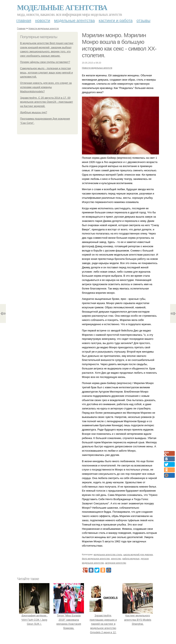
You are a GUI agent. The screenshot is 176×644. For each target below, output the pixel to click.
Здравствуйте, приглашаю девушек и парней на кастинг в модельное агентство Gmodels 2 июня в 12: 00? (103, 624)
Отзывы (143, 20)
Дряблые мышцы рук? (34, 112)
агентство (116, 559)
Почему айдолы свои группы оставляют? (45, 62)
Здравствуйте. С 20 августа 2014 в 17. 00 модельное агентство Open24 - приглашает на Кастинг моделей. (47, 102)
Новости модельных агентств (43, 28)
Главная (24, 20)
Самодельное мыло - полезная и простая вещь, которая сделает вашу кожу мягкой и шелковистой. (46, 73)
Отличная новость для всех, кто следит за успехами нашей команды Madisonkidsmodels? (46, 87)
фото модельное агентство (96, 559)
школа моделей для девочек (138, 554)
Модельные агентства (62, 8)
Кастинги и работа (116, 20)
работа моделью (131, 559)
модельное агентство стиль (108, 554)
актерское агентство (116, 563)
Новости (43, 20)
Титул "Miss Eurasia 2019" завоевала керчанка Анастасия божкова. (69, 620)
